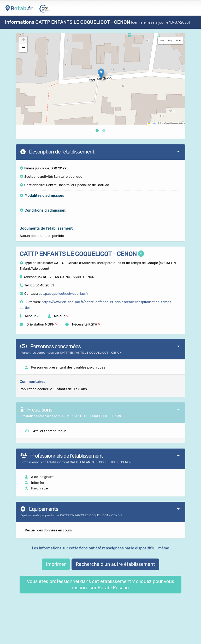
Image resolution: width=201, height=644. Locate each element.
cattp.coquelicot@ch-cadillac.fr (63, 294)
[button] (101, 74)
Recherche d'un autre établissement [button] (115, 564)
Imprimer (56, 564)
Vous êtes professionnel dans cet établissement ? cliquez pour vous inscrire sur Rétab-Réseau (100, 585)
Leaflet (152, 123)
